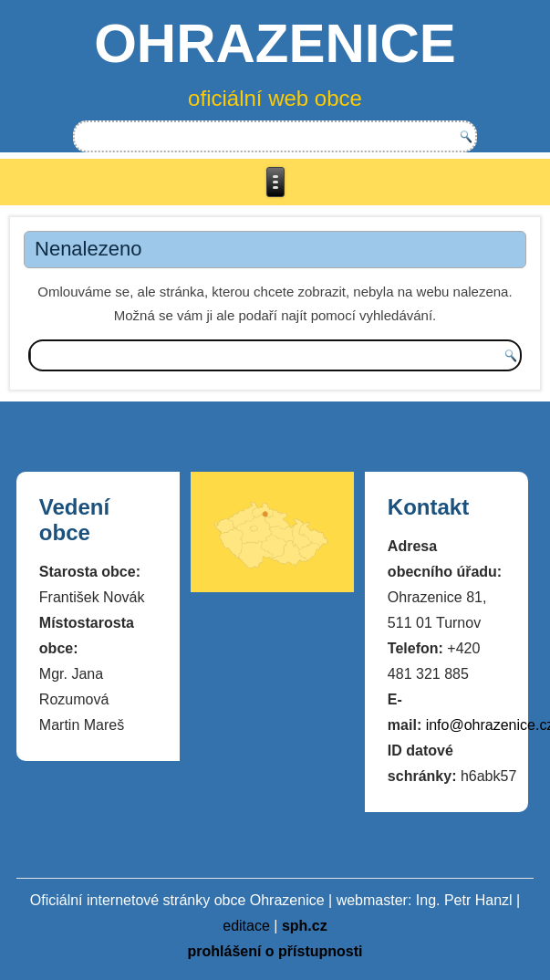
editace (246, 926)
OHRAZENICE (275, 43)
